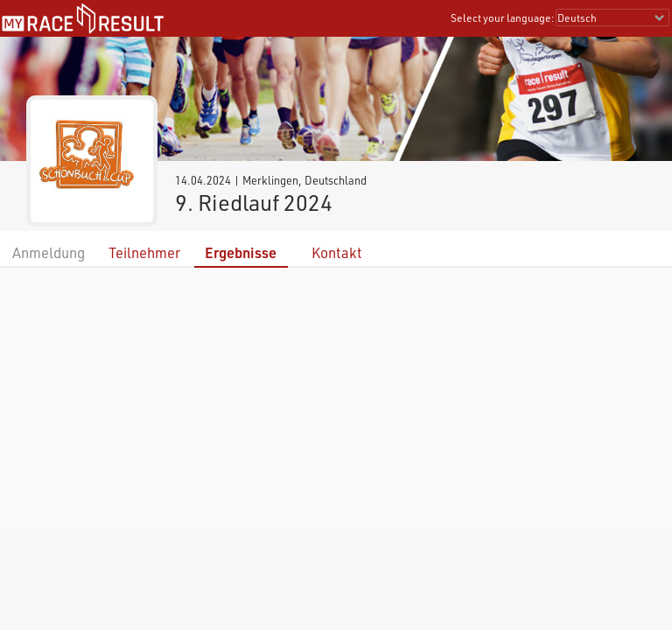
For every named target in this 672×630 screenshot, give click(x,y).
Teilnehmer (144, 252)
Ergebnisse (241, 252)
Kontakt (337, 252)
